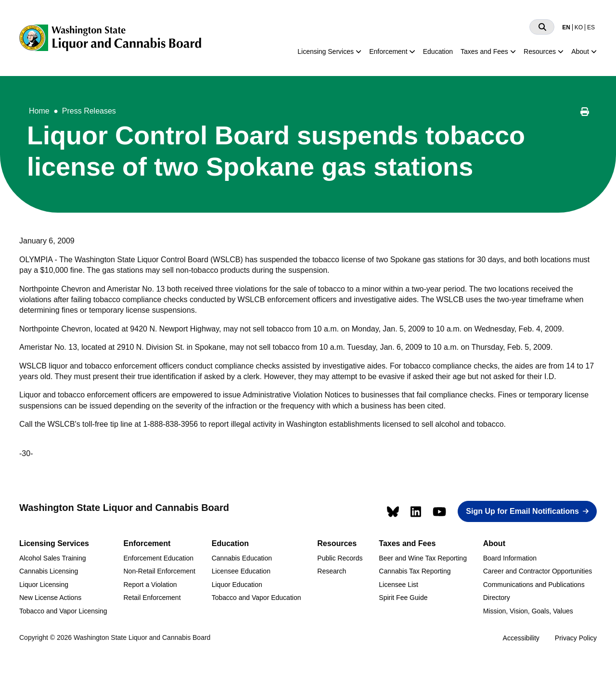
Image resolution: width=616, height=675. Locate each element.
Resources (540, 51)
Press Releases (89, 111)
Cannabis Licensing (49, 571)
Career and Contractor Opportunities (538, 571)
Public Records (340, 558)
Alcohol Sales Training (53, 558)
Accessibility (521, 638)
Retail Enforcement (152, 598)
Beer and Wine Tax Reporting (423, 558)
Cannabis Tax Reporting (415, 571)
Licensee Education (241, 571)
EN (566, 27)
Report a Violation (150, 585)
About (580, 51)
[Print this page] (585, 113)
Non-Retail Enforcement (159, 571)
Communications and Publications (534, 585)
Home (39, 111)
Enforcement (388, 51)
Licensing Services (326, 51)
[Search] (542, 27)
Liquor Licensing (44, 585)
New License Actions (50, 598)
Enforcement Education (158, 558)
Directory (497, 598)
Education (438, 51)
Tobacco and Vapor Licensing (63, 611)
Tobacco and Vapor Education (257, 598)
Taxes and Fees (484, 51)
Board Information (510, 558)
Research (332, 571)
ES (591, 27)
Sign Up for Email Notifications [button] (522, 511)
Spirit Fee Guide (403, 598)
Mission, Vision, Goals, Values (528, 611)
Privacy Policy (576, 638)
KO (579, 27)
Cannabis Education (242, 558)
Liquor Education (237, 585)
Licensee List (398, 585)
